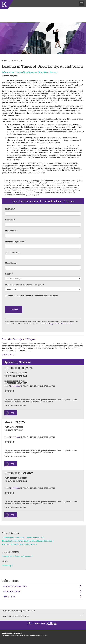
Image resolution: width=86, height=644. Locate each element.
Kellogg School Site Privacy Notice (60, 324)
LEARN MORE (7, 355)
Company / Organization (15, 242)
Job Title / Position (13, 252)
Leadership (7, 566)
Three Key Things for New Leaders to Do (18, 544)
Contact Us (9, 596)
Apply (12, 413)
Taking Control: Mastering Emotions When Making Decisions (27, 541)
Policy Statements (36, 635)
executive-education (7, 7)
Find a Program (12, 591)
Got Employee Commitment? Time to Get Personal (22, 537)
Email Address (11, 231)
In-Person (16, 386)
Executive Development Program (19, 339)
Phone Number (11, 263)
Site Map (44, 635)
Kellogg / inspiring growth (36, 627)
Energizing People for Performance (16, 556)
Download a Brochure (15, 586)
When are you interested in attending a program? (24, 285)
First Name (10, 209)
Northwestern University (51, 627)
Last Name (10, 220)
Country (9, 274)
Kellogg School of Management (13, 633)
